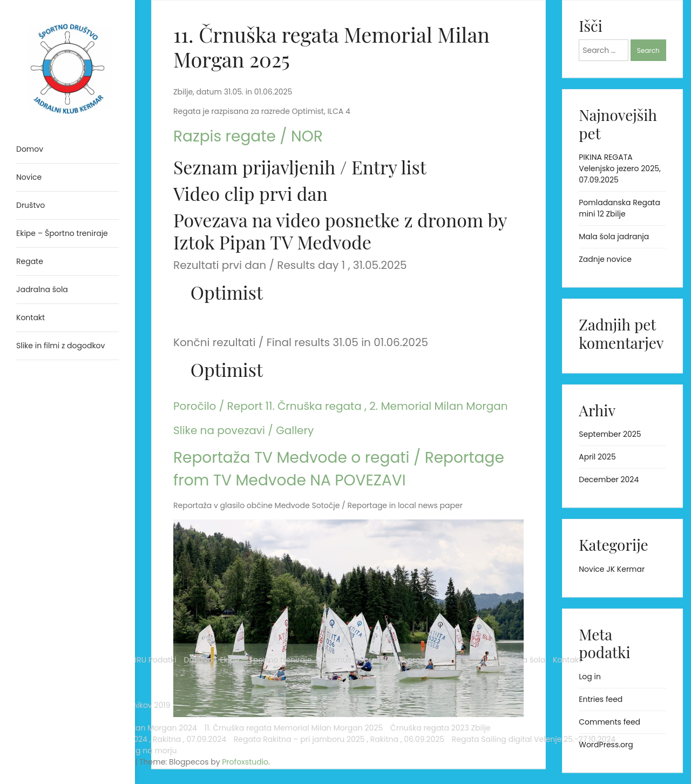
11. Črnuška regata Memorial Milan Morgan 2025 (61, 580)
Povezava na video (249, 220)
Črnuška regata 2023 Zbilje (56, 609)
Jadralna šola (42, 456)
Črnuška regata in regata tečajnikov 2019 (64, 507)
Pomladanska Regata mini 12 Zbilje (619, 208)
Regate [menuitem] (30, 261)
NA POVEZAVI (358, 480)
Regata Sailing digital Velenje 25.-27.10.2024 (57, 699)
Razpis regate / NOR (248, 136)
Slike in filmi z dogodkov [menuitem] (60, 346)
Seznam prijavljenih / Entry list (300, 167)
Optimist (227, 292)
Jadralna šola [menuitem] (42, 289)
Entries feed (601, 699)
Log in (590, 677)
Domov (30, 388)
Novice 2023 (39, 490)
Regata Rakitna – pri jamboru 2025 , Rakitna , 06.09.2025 (61, 671)
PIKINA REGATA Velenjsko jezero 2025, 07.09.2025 (620, 168)
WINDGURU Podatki (52, 399)
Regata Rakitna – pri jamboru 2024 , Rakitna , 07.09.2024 (61, 637)
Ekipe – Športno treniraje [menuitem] (62, 233)
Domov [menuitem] (30, 149)
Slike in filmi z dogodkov (60, 717)
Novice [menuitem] (29, 177)
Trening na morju (48, 728)
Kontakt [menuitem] (31, 317)
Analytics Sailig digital (57, 376)
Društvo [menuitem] (31, 205)
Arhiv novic (37, 478)
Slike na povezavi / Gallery (243, 430)
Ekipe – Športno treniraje (62, 422)
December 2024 (609, 479)
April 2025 (597, 457)
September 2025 (610, 434)
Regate (30, 524)
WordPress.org (606, 745)
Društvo (31, 410)
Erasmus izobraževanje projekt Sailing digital (59, 439)
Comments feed (609, 722)
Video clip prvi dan (250, 193)
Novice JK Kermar (612, 569)
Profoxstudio (92, 762)
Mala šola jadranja (614, 236)
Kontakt (90, 456)
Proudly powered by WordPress (54, 745)
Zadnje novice (605, 259)
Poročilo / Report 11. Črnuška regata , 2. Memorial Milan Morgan (341, 406)
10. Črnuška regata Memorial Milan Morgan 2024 (61, 546)
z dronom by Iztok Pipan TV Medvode (340, 231)
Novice (29, 467)
